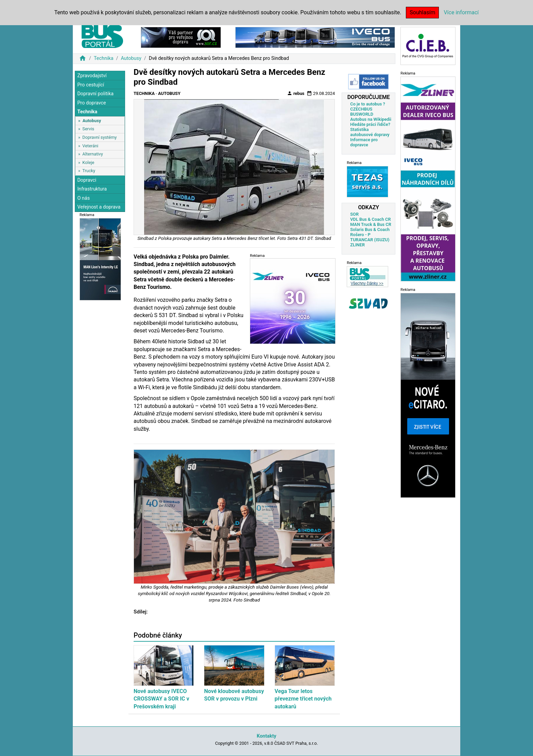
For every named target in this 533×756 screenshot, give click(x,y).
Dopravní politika (95, 94)
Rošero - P (360, 235)
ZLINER (357, 245)
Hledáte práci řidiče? (370, 124)
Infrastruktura (92, 189)
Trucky (89, 171)
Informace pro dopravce (364, 142)
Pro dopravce (91, 103)
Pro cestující (91, 85)
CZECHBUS (361, 109)
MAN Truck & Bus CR (371, 224)
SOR (354, 214)
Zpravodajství (92, 76)
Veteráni (90, 146)
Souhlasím (422, 12)
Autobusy (131, 58)
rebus (296, 93)
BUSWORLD (362, 114)
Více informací (461, 12)
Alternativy (92, 154)
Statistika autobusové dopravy (370, 132)
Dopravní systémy (99, 137)
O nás (83, 198)
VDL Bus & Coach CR (370, 219)
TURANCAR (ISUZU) (370, 240)
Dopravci (87, 180)
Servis (88, 129)
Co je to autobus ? (368, 104)
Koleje (88, 162)
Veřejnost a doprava (99, 207)
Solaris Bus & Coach (370, 229)
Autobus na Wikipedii (371, 119)
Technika (104, 58)
